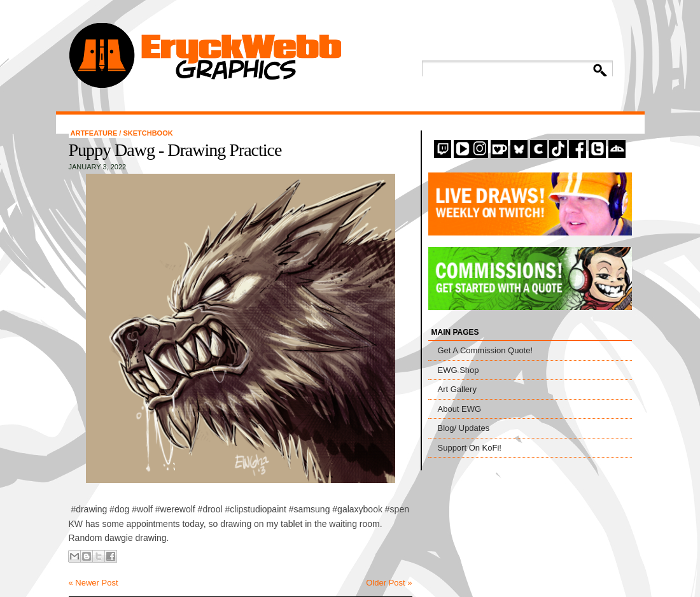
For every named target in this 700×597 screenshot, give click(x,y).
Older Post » (389, 583)
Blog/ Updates (464, 428)
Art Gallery (457, 389)
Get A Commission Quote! (486, 350)
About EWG (460, 409)
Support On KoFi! (470, 448)
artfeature (95, 133)
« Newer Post (94, 583)
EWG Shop (458, 370)
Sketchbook (148, 133)
